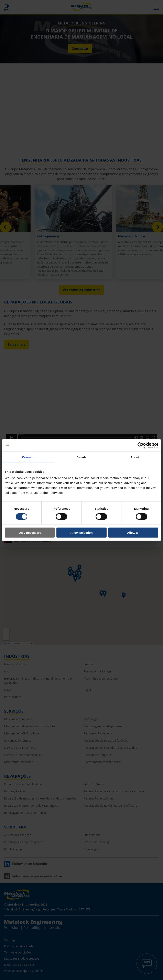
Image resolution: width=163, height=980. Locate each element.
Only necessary (30, 533)
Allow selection (81, 533)
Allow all (133, 533)
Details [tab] (81, 457)
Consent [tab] (28, 457)
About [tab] (135, 457)
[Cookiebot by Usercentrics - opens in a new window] (140, 445)
